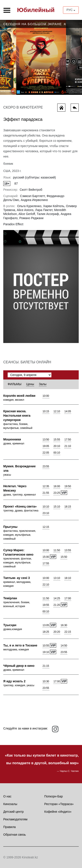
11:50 (57, 550)
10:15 (46, 411)
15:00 (46, 557)
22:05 (46, 453)
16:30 (64, 625)
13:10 (57, 578)
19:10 (46, 652)
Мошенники (12, 439)
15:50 (64, 557)
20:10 (57, 446)
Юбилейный (36, 10)
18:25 (46, 632)
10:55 (46, 646)
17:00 (68, 598)
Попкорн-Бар (54, 796)
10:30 (46, 681)
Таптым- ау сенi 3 (17, 578)
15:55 (57, 440)
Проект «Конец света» (20, 506)
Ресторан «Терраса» (59, 804)
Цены (30, 384)
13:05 (46, 625)
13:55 (68, 550)
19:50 (68, 486)
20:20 (57, 632)
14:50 (64, 646)
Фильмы (15, 384)
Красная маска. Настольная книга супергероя (17, 416)
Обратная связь (15, 835)
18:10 (68, 578)
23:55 (46, 466)
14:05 (68, 411)
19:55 (46, 605)
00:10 (57, 453)
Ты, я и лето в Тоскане (20, 645)
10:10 (46, 507)
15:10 (57, 507)
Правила (10, 827)
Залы (43, 384)
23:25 (57, 493)
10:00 (46, 396)
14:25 (57, 598)
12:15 (46, 527)
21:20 (57, 605)
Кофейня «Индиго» (58, 812)
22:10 (46, 585)
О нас (7, 796)
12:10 (57, 411)
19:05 (46, 446)
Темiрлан (10, 598)
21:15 (46, 666)
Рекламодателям (15, 819)
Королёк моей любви (19, 396)
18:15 (68, 507)
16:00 (57, 486)
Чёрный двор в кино (19, 666)
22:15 (68, 632)
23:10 (46, 513)
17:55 (46, 563)
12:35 (46, 486)
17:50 (68, 440)
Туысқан (10, 625)
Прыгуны (10, 527)
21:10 (68, 446)
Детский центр (13, 812)
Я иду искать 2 (14, 681)
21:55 (46, 493)
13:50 (46, 440)
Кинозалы (10, 804)
